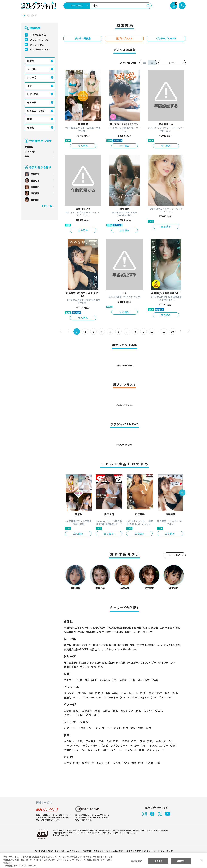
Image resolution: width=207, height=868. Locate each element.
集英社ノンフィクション (102, 649)
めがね (127, 680)
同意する (181, 861)
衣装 (29, 86)
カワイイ (153, 711)
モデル (130, 741)
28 (172, 332)
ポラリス (85, 667)
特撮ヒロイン (75, 750)
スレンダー (75, 693)
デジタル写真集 (38, 35)
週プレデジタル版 (39, 40)
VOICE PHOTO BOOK (138, 662)
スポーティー (114, 697)
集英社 (154, 628)
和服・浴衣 (147, 680)
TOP (23, 16)
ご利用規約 (40, 851)
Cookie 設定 (117, 851)
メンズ (121, 763)
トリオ (86, 728)
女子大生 (163, 741)
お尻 (112, 693)
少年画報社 (70, 632)
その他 (30, 127)
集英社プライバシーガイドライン (64, 851)
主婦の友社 (165, 628)
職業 (29, 119)
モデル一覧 (47, 206)
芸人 (117, 750)
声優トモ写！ (71, 667)
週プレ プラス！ (38, 45)
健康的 (72, 697)
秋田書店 (69, 628)
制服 (91, 680)
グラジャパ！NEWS (40, 49)
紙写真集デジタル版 (75, 662)
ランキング (30, 152)
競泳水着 (109, 680)
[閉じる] (202, 861)
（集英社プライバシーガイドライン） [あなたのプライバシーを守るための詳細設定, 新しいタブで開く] (20, 866)
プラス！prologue (97, 662)
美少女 (72, 711)
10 (152, 332)
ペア (70, 728)
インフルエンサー (163, 745)
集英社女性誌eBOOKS (76, 649)
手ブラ (72, 763)
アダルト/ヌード (155, 750)
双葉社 (128, 632)
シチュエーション (36, 111)
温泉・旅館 (141, 728)
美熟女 (110, 711)
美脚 (155, 693)
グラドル (74, 741)
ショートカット (133, 693)
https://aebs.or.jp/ (60, 835)
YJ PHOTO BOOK (98, 645)
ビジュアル (33, 94)
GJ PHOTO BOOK (117, 645)
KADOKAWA (100, 628)
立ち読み (83, 146)
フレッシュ (92, 697)
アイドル (95, 741)
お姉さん (91, 711)
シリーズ (32, 77)
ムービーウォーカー (144, 632)
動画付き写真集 (116, 662)
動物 (137, 763)
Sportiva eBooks (126, 649)
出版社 (30, 61)
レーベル (32, 69)
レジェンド (98, 750)
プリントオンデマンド (162, 662)
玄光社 (137, 628)
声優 (146, 741)
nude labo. (97, 667)
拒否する (158, 861)
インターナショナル (142, 697)
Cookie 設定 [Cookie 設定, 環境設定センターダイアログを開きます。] (136, 861)
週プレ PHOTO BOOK (76, 645)
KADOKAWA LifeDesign (120, 628)
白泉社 (109, 632)
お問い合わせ (150, 851)
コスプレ (73, 680)
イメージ (32, 102)
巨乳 (96, 693)
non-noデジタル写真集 (165, 645)
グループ (103, 728)
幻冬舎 (146, 628)
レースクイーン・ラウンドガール (87, 745)
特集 (27, 156)
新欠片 (100, 632)
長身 (170, 693)
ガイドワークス (83, 628)
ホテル (121, 728)
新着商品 (29, 147)
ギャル (166, 697)
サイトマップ (166, 851)
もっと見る (175, 555)
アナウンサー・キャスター (129, 745)
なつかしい (131, 711)
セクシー (175, 711)
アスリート (135, 750)
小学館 (176, 628)
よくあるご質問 (133, 851)
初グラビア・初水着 (97, 763)
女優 (113, 741)
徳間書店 (91, 632)
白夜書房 (119, 632)
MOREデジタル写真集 (140, 645)
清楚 (71, 715)
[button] (182, 493)
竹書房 (81, 632)
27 (164, 332)
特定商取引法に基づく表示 (95, 851)
